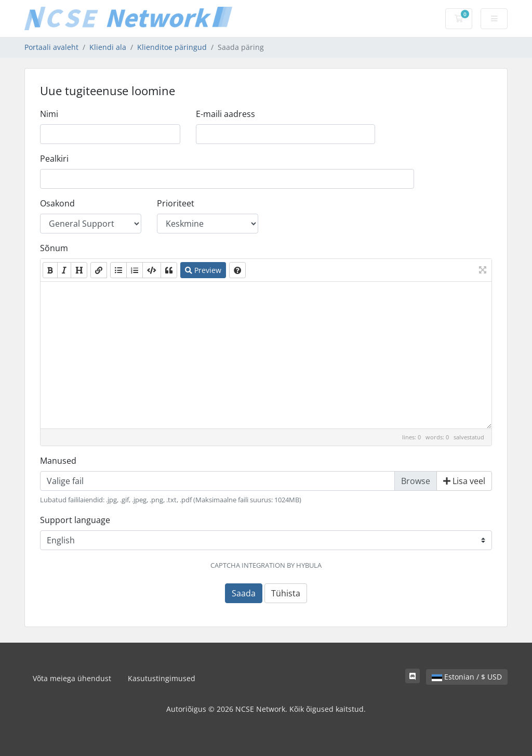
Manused (58, 461)
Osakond (57, 203)
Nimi (49, 114)
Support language (75, 520)
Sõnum (54, 248)
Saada (244, 593)
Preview (203, 270)
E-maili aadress (225, 114)
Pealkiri (54, 159)
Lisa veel (464, 481)
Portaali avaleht (51, 47)
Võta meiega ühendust (72, 678)
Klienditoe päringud (172, 47)
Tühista (286, 593)
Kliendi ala (108, 47)
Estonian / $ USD (467, 677)
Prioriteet (176, 203)
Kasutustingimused (162, 678)
